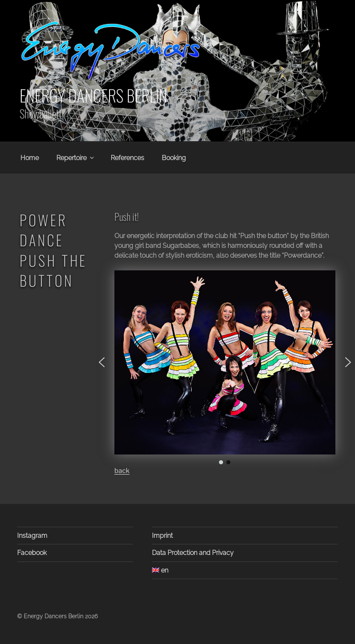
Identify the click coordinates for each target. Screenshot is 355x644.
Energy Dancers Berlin (94, 95)
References (127, 158)
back (122, 471)
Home (30, 158)
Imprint (162, 536)
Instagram (32, 536)
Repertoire (76, 158)
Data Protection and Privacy (193, 553)
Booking (174, 158)
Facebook (32, 553)
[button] (102, 362)
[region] (225, 368)
